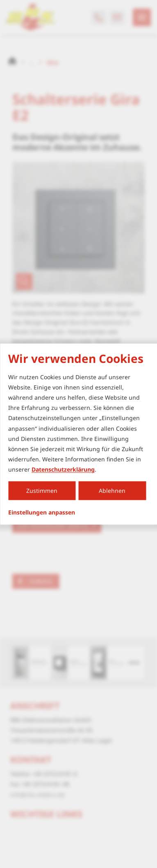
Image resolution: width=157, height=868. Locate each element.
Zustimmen (42, 491)
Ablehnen (112, 491)
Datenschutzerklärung (63, 469)
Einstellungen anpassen (42, 512)
